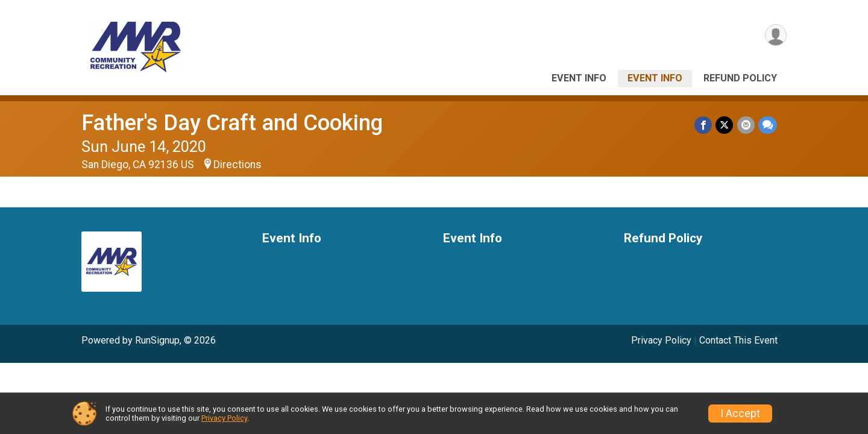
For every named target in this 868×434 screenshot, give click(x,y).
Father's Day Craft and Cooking (232, 123)
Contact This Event (738, 340)
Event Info (579, 78)
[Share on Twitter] (725, 125)
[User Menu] (775, 35)
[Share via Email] (746, 125)
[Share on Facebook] (704, 125)
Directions (237, 165)
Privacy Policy (661, 340)
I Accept (740, 414)
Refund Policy (740, 78)
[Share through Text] (768, 125)
